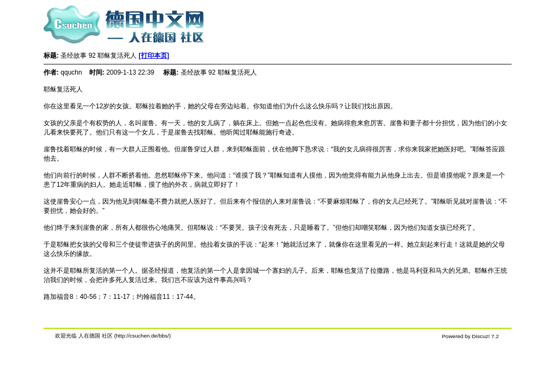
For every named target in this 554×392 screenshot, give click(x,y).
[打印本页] (154, 56)
